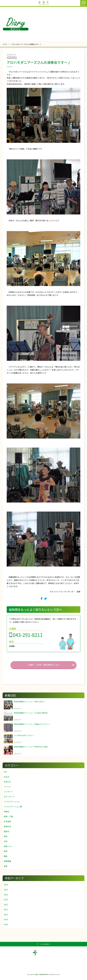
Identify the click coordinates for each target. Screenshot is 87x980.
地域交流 (7, 830)
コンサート (8, 795)
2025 (6, 893)
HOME (5, 44)
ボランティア (9, 800)
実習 (6, 840)
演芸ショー (8, 850)
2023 (6, 903)
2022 (6, 908)
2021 (6, 913)
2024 (6, 898)
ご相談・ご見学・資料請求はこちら (43, 668)
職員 (6, 860)
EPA (5, 775)
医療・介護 (8, 820)
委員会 (6, 835)
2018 (6, 928)
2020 (6, 918)
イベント (7, 790)
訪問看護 (7, 865)
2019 (6, 923)
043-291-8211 (28, 638)
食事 (6, 869)
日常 (6, 845)
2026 (6, 888)
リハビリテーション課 (13, 810)
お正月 (6, 780)
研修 (6, 855)
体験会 (6, 815)
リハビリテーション (12, 805)
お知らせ (7, 785)
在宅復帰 (7, 825)
